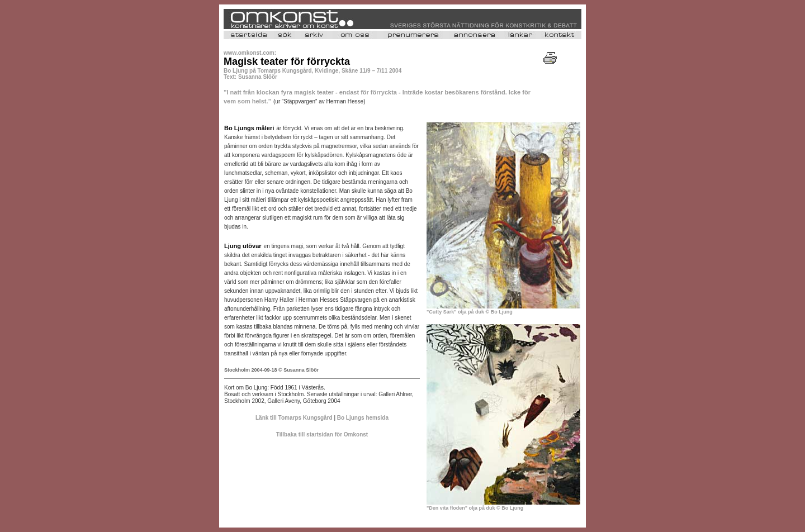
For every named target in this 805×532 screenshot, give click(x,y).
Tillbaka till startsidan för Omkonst (322, 434)
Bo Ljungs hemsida (363, 418)
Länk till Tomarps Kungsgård (294, 418)
